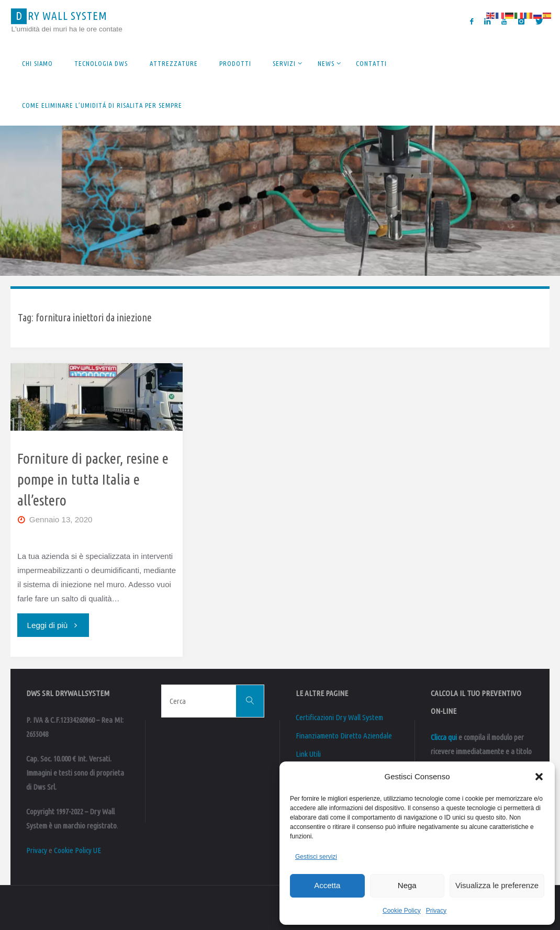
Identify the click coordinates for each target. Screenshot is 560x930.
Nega (407, 885)
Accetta (327, 885)
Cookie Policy (402, 911)
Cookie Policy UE (77, 850)
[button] (539, 777)
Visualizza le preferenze (497, 885)
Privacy (436, 911)
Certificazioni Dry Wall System (339, 717)
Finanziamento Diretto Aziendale (344, 736)
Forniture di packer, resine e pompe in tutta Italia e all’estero (93, 479)
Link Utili (308, 754)
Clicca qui (444, 737)
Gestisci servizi (316, 857)
